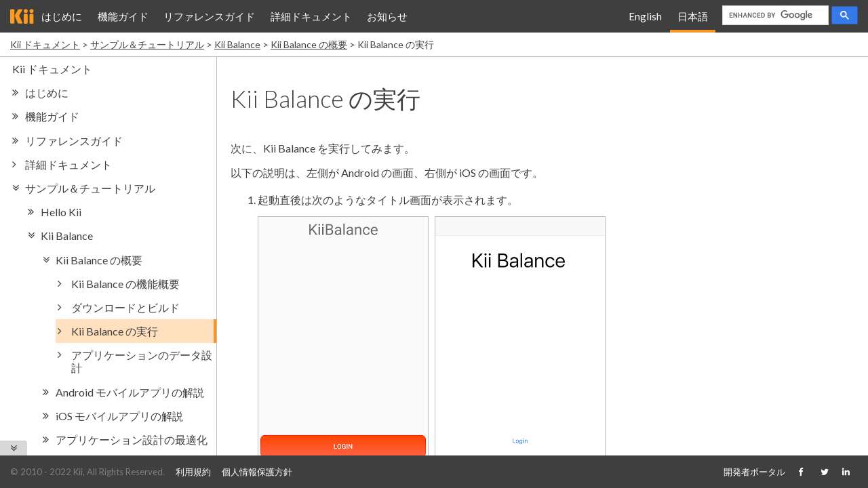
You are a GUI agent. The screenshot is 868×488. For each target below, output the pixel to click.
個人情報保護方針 (257, 472)
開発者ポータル (754, 472)
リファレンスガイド (209, 16)
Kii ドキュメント (45, 44)
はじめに (62, 16)
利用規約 (193, 472)
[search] (774, 16)
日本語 (693, 16)
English (645, 16)
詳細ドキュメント (311, 16)
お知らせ (387, 16)
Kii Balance (237, 44)
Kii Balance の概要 (309, 44)
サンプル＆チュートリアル (147, 44)
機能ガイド (123, 16)
